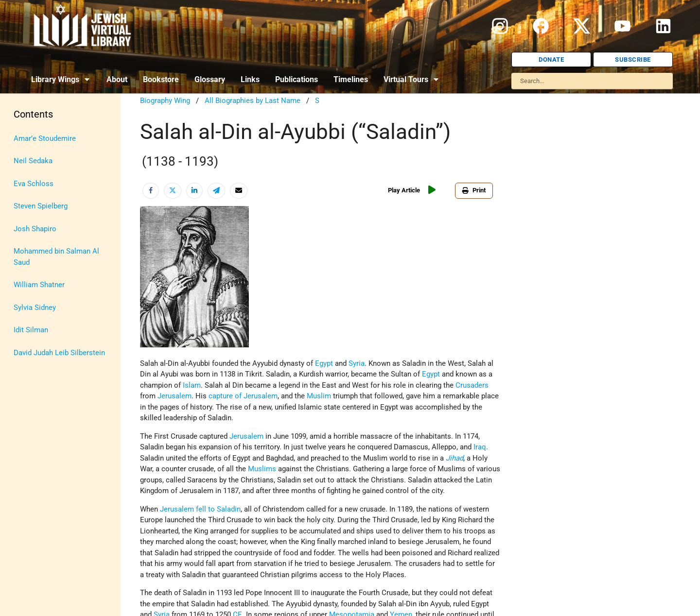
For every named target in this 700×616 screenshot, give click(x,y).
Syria (357, 363)
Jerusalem (175, 396)
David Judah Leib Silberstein (59, 353)
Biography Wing (165, 101)
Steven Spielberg (41, 206)
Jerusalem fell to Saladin (200, 509)
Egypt (324, 363)
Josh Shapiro (35, 229)
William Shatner (39, 285)
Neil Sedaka (33, 161)
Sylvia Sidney (35, 308)
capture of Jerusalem (243, 396)
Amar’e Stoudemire (45, 138)
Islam (192, 385)
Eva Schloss (34, 184)
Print (474, 190)
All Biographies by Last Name (253, 101)
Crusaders (472, 385)
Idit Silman (31, 330)
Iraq (480, 447)
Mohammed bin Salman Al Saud (56, 257)
